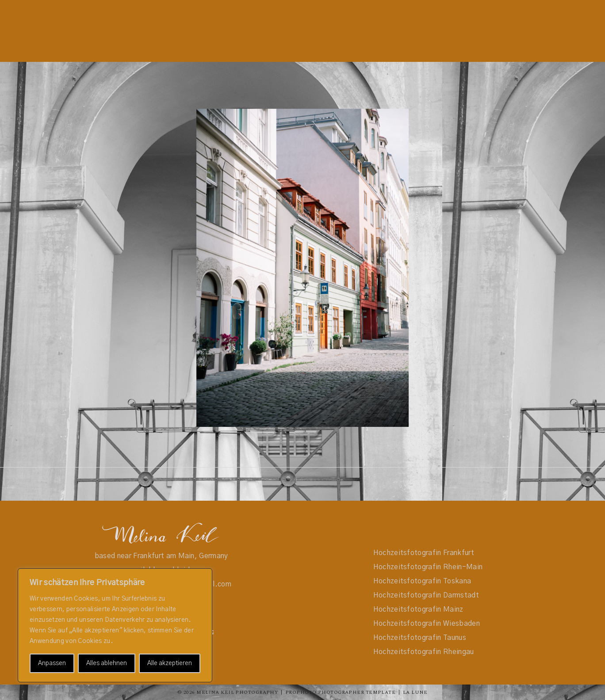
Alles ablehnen (107, 663)
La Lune (415, 692)
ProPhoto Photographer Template (340, 692)
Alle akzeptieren (170, 663)
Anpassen (52, 663)
